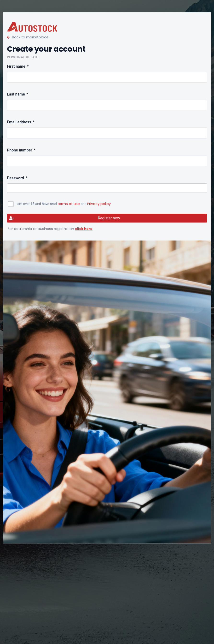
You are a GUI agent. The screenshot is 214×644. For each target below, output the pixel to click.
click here (84, 229)
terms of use (69, 204)
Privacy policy (99, 204)
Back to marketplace (28, 37)
